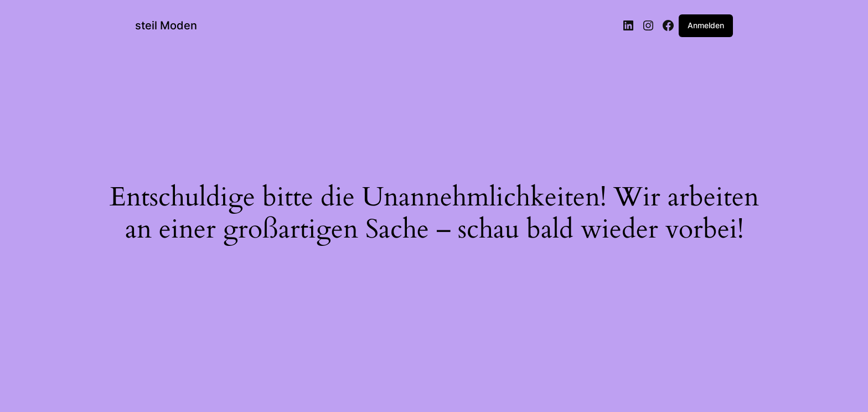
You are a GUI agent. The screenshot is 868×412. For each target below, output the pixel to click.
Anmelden (706, 25)
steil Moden (166, 25)
